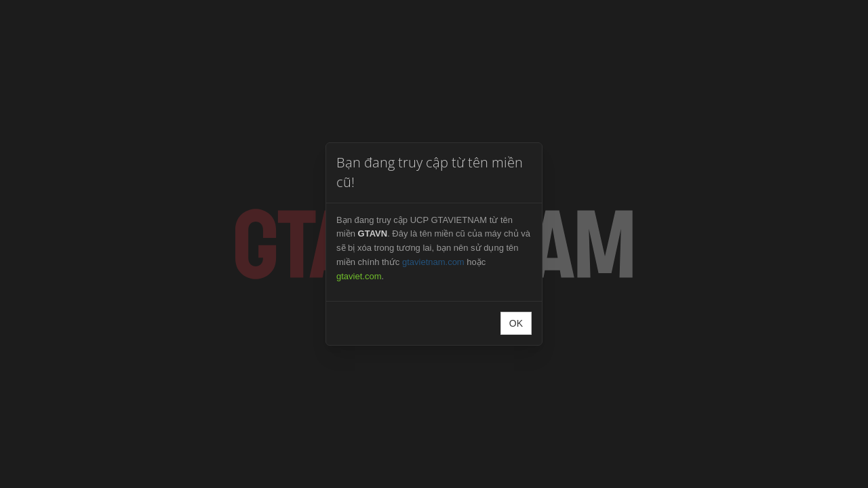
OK (516, 323)
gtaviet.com (359, 276)
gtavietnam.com (433, 262)
